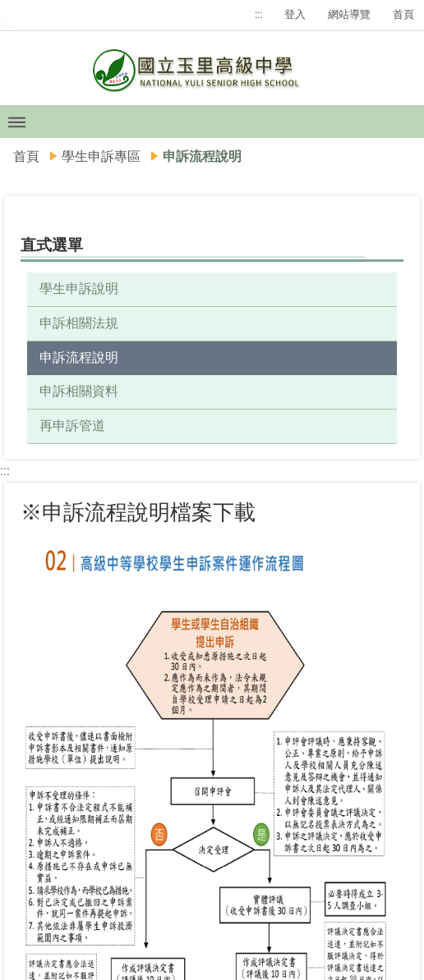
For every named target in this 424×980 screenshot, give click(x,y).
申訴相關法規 (79, 323)
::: (258, 14)
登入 (295, 14)
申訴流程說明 (79, 357)
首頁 (403, 14)
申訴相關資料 (79, 391)
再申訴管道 (72, 426)
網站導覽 (349, 14)
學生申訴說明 (79, 289)
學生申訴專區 (101, 156)
